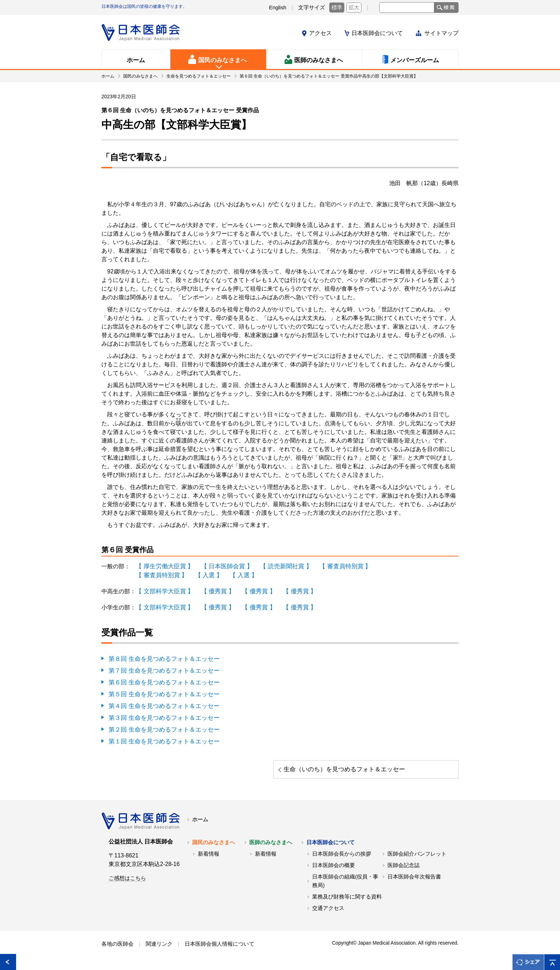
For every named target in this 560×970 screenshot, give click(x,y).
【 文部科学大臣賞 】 (163, 590)
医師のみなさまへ (271, 846)
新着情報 (209, 858)
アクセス (320, 33)
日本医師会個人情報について (219, 948)
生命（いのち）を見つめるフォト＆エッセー (404, 769)
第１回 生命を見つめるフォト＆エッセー (161, 737)
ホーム (200, 823)
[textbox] (407, 8)
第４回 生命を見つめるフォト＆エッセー (161, 703)
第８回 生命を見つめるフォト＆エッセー (161, 657)
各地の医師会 (117, 948)
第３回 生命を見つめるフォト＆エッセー (161, 714)
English (278, 8)
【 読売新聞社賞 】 (278, 566)
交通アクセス (328, 912)
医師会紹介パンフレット (417, 858)
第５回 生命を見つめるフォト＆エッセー (161, 691)
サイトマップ (441, 33)
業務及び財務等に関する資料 (347, 901)
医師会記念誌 (404, 869)
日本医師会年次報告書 (414, 881)
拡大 (354, 8)
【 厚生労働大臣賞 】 (163, 566)
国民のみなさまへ (214, 846)
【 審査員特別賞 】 (334, 566)
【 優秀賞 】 (213, 590)
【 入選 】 (205, 575)
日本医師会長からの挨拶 (342, 858)
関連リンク (159, 948)
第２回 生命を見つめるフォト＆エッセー (161, 726)
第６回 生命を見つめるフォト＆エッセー (161, 680)
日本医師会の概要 (334, 869)
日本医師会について (377, 33)
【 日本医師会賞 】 (222, 566)
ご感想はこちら (127, 882)
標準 (337, 8)
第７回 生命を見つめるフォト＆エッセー (161, 669)
